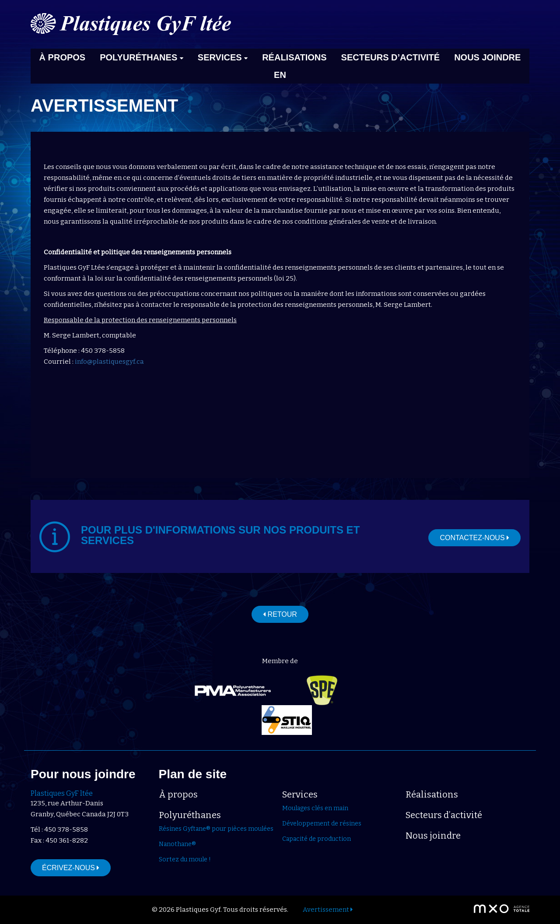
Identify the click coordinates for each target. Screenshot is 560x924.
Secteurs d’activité (391, 57)
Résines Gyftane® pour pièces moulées (216, 829)
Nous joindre (487, 57)
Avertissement (328, 910)
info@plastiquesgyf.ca (109, 362)
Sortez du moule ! (185, 859)
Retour (280, 614)
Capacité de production (317, 839)
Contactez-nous (474, 538)
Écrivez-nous (71, 868)
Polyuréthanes (142, 57)
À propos (63, 57)
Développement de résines (322, 824)
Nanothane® (177, 844)
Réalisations (294, 57)
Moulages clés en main (315, 808)
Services (223, 57)
